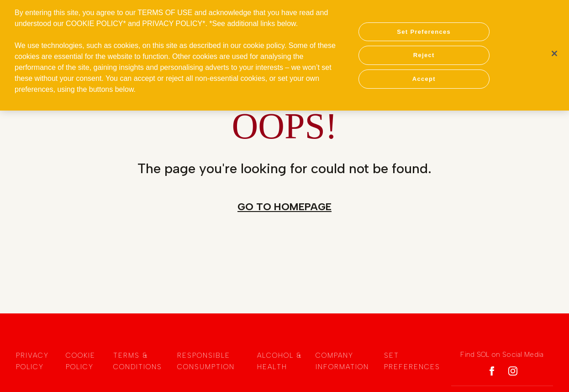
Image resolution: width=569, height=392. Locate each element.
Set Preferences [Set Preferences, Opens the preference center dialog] (424, 29)
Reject (424, 52)
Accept (424, 76)
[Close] (554, 51)
